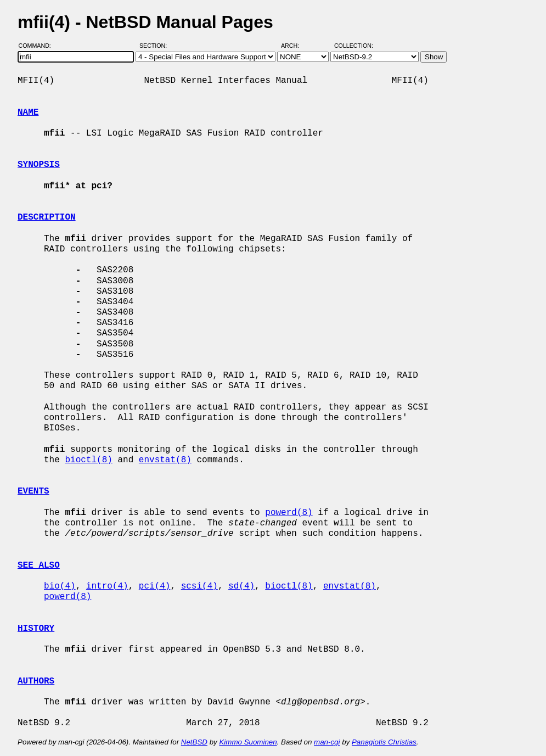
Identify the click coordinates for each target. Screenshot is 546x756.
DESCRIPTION (47, 217)
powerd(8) (289, 513)
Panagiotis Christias (384, 742)
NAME (28, 113)
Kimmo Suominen (248, 742)
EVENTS (33, 491)
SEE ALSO (39, 565)
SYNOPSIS (39, 165)
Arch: (295, 46)
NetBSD (194, 742)
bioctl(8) (88, 460)
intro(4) (107, 586)
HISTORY (36, 629)
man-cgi (327, 742)
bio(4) (60, 586)
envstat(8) (165, 460)
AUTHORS (36, 681)
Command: (38, 46)
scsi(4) (199, 586)
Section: (156, 46)
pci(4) (155, 586)
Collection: (354, 46)
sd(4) (241, 586)
